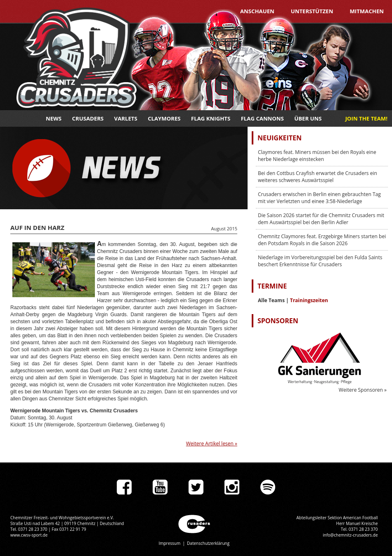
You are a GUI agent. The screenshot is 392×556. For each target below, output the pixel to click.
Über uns (308, 118)
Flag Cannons (262, 118)
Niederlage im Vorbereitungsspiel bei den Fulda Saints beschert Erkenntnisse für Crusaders (320, 261)
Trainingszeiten (309, 300)
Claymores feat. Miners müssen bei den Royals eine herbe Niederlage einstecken (317, 156)
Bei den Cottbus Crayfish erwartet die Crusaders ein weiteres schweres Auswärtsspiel (318, 177)
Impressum (169, 543)
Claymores (164, 118)
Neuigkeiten (280, 138)
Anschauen (257, 11)
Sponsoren (278, 321)
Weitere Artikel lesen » (212, 444)
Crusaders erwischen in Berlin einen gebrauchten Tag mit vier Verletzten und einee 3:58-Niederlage (319, 198)
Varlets (126, 118)
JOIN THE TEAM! (366, 118)
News (54, 118)
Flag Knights (211, 118)
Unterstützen (312, 11)
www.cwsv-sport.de (29, 535)
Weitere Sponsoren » (363, 390)
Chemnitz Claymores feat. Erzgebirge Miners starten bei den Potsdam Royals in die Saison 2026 (322, 240)
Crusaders (88, 118)
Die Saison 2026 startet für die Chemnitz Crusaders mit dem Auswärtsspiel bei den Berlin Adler (321, 219)
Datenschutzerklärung (208, 543)
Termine (272, 286)
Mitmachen (367, 11)
